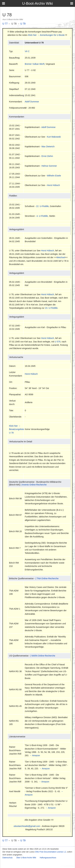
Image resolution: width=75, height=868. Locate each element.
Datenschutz (8, 858)
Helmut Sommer (49, 166)
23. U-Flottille (51, 308)
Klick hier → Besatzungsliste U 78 (16, 429)
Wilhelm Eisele (54, 176)
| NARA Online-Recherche (43, 656)
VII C (27, 51)
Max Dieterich (48, 147)
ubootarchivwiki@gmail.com (27, 826)
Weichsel (61, 257)
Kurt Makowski (54, 137)
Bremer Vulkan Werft (35, 64)
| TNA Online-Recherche (47, 578)
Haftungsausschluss (48, 858)
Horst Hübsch (53, 185)
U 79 (23, 24)
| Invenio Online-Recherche (34, 485)
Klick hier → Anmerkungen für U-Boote (46, 35)
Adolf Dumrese (32, 102)
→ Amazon (35, 755)
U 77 (5, 24)
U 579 (58, 342)
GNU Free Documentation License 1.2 (51, 852)
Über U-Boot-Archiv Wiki (26, 858)
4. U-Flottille (42, 216)
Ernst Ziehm (47, 156)
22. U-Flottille (42, 206)
